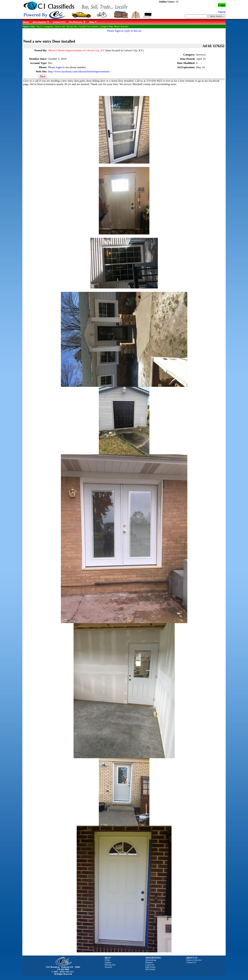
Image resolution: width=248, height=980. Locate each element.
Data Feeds (150, 967)
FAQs (107, 960)
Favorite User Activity (88, 26)
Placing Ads (110, 965)
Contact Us (191, 962)
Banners (149, 962)
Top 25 (39, 26)
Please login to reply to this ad (124, 31)
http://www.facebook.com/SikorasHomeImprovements (79, 71)
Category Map (106, 26)
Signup (108, 962)
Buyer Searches (121, 26)
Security (109, 967)
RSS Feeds (150, 969)
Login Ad (150, 965)
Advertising (151, 960)
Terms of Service (194, 960)
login (59, 67)
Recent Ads (72, 26)
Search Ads (60, 26)
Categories (49, 26)
